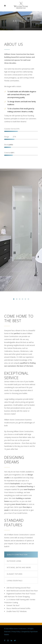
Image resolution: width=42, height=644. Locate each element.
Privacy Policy (16, 632)
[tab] (21, 555)
